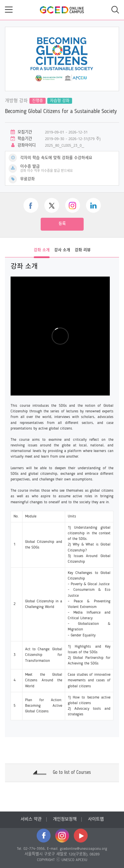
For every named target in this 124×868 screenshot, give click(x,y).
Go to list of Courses (72, 773)
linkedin (93, 205)
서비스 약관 (31, 819)
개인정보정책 (65, 819)
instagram (73, 205)
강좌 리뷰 (83, 250)
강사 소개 (62, 250)
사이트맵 (96, 819)
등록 (62, 224)
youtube (81, 836)
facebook (31, 205)
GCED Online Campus (62, 10)
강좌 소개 (42, 250)
